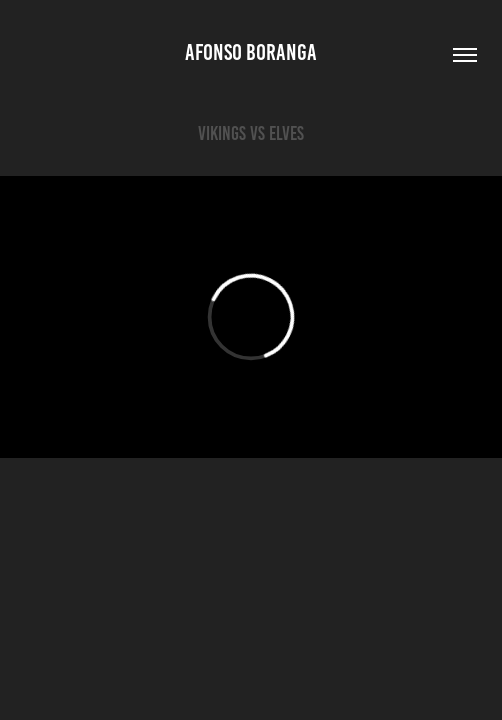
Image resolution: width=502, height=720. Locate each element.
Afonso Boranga (251, 52)
